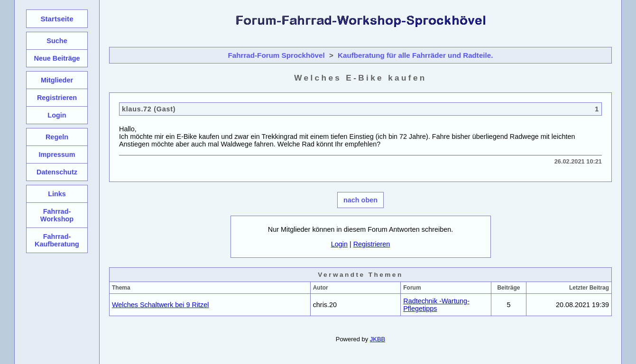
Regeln (57, 137)
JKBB (378, 339)
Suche (57, 41)
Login (339, 244)
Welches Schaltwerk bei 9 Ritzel (160, 305)
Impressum (57, 155)
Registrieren (372, 244)
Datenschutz (57, 172)
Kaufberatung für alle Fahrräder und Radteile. (415, 55)
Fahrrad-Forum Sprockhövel (277, 55)
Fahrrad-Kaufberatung (57, 240)
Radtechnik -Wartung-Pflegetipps (436, 305)
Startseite (57, 19)
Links (57, 194)
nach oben (360, 200)
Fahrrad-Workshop (57, 215)
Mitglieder (57, 80)
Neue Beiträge (57, 58)
